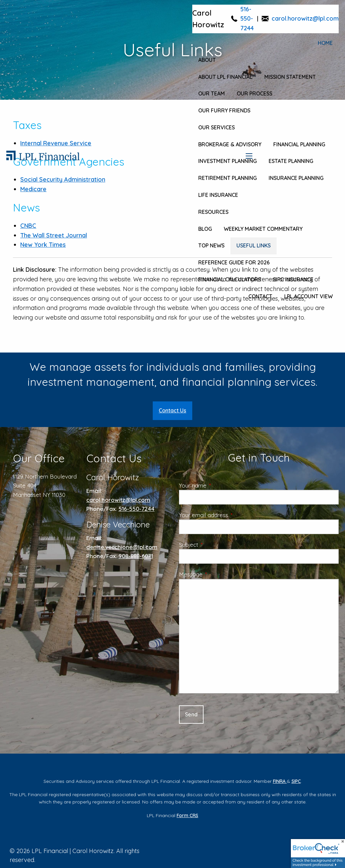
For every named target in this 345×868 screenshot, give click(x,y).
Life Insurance (218, 195)
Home (325, 43)
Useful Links (254, 245)
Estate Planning (291, 161)
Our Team (212, 93)
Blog (205, 229)
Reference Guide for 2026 (234, 262)
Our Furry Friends (224, 110)
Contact (260, 296)
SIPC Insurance (293, 279)
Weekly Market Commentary (263, 229)
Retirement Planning (227, 178)
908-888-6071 (136, 556)
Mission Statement (290, 77)
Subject (216, 545)
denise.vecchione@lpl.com (122, 547)
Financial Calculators (230, 279)
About (207, 60)
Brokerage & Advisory (230, 144)
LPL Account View (308, 296)
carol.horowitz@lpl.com (305, 18)
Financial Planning (299, 144)
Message (218, 574)
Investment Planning (227, 161)
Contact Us (172, 410)
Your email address (230, 515)
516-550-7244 (247, 19)
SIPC (296, 781)
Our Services (216, 127)
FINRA (280, 781)
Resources (213, 212)
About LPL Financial (225, 77)
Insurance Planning (296, 178)
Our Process (255, 93)
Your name (220, 485)
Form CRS (187, 815)
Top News (211, 245)
